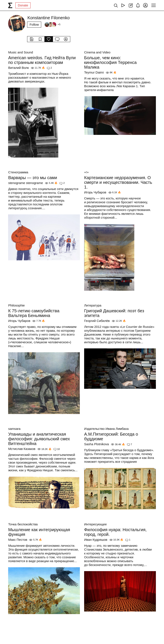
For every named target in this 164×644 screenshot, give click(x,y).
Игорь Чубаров (95, 192)
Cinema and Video (97, 52)
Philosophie (16, 305)
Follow (34, 24)
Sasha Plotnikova (97, 444)
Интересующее (95, 524)
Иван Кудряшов (96, 540)
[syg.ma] (10, 5)
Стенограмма (18, 172)
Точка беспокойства (23, 524)
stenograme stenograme (26, 183)
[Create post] (131, 5)
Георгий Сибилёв (97, 321)
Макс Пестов (18, 540)
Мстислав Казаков (22, 449)
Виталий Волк (18, 68)
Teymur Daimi (94, 72)
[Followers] (52, 25)
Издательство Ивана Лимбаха (106, 429)
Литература (93, 305)
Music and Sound (20, 52)
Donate (23, 5)
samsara (14, 429)
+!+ (86, 172)
